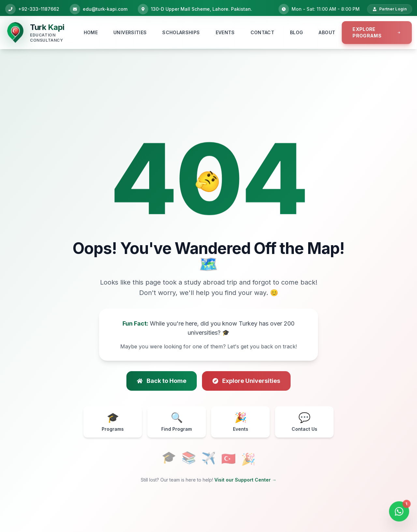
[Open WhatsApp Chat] (399, 513)
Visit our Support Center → (245, 480)
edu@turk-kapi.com (105, 9)
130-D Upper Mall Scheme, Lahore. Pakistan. (201, 9)
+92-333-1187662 (39, 9)
